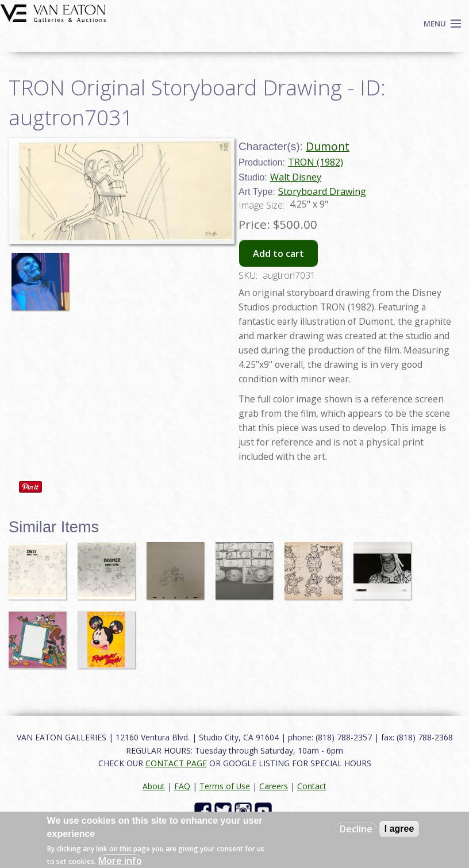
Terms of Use (225, 786)
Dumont (328, 146)
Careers (274, 786)
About (154, 786)
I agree (399, 829)
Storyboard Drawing (322, 191)
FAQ (182, 786)
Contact (312, 786)
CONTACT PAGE (176, 763)
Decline (356, 829)
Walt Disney (296, 177)
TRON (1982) (316, 162)
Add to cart (278, 254)
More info (120, 861)
